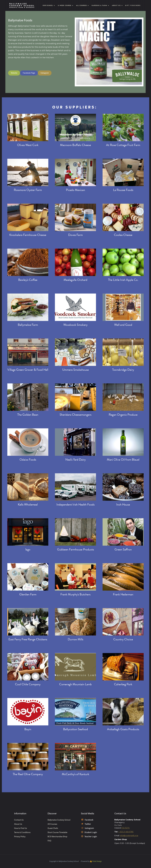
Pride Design (97, 861)
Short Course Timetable (57, 832)
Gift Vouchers (133, 5)
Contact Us (19, 820)
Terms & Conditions (22, 832)
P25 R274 (125, 828)
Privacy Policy (20, 837)
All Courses (52, 824)
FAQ (49, 841)
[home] (22, 5)
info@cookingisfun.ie (129, 836)
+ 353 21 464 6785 (126, 832)
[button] (49, 5)
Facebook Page (29, 73)
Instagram (45, 73)
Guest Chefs (53, 828)
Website (14, 73)
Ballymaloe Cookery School (59, 820)
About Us (18, 824)
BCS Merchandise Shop (57, 837)
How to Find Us (20, 828)
